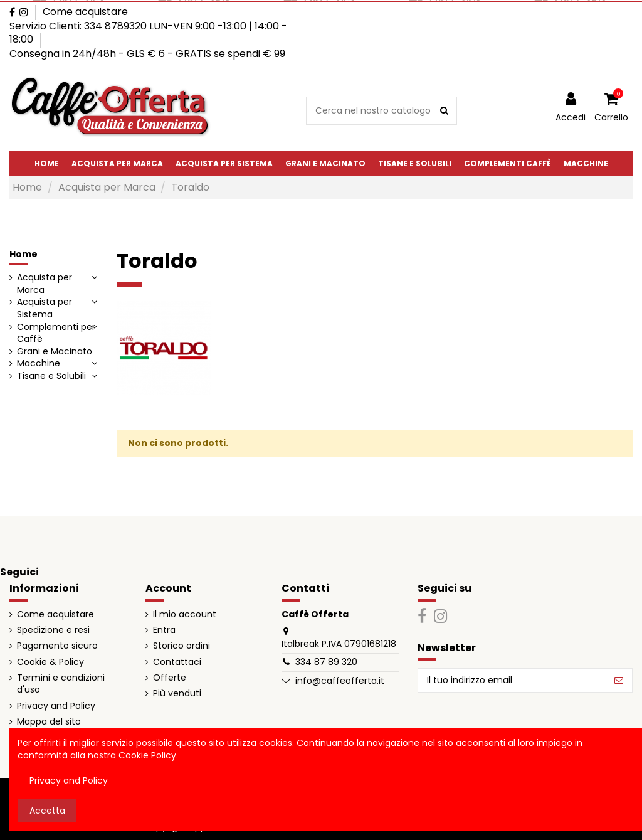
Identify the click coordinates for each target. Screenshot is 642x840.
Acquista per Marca (45, 284)
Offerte (170, 678)
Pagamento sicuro (57, 646)
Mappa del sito (49, 722)
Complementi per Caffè (56, 333)
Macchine (39, 364)
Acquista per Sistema (45, 308)
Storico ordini (182, 646)
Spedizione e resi (53, 630)
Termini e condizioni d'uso (61, 684)
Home (24, 254)
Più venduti (177, 694)
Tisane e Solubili (51, 376)
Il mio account (185, 614)
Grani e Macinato (55, 352)
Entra (164, 630)
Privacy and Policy (56, 706)
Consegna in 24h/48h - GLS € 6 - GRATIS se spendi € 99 (147, 54)
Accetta (47, 811)
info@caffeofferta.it (340, 681)
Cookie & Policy (50, 662)
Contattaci (177, 662)
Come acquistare (85, 12)
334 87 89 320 (326, 662)
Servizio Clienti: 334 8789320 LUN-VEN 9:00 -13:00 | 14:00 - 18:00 (148, 33)
